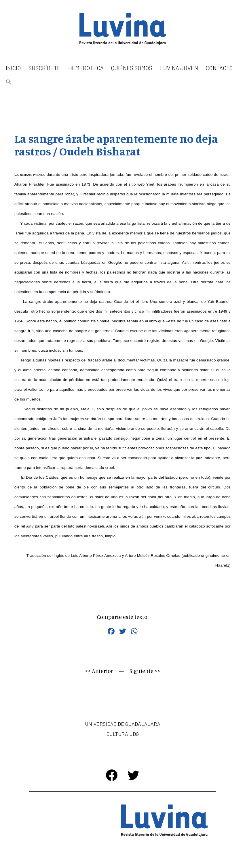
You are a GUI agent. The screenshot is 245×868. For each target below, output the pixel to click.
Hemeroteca (86, 68)
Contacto (219, 68)
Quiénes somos (132, 68)
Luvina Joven (179, 68)
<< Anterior (99, 671)
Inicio (13, 68)
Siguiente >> (145, 671)
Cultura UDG (123, 734)
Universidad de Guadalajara (123, 724)
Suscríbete (44, 68)
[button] (9, 82)
